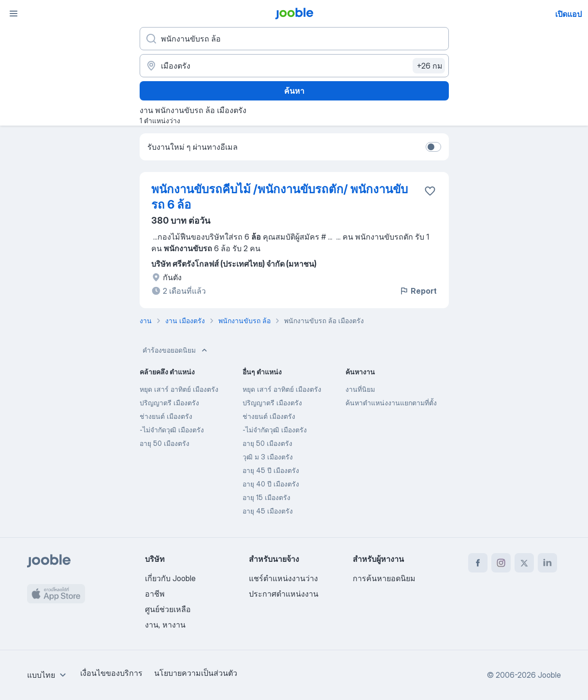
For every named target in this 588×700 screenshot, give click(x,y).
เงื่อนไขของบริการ (111, 673)
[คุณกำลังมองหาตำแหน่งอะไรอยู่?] (294, 39)
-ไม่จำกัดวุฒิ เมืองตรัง (172, 430)
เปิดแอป (568, 14)
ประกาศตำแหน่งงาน (284, 594)
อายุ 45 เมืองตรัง (268, 511)
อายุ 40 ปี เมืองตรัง (271, 484)
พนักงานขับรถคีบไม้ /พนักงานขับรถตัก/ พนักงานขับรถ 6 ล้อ (280, 197)
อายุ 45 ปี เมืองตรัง (271, 470)
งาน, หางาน (165, 625)
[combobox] (48, 675)
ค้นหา (294, 91)
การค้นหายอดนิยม (384, 578)
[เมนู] (14, 14)
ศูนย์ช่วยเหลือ (168, 609)
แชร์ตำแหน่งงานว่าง (283, 578)
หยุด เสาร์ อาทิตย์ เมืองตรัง (179, 389)
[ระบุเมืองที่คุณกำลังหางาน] (294, 66)
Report (418, 291)
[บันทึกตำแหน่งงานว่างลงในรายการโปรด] (430, 191)
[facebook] (478, 563)
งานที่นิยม (360, 389)
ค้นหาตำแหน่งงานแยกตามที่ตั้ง (391, 403)
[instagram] (501, 563)
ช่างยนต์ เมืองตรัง (166, 416)
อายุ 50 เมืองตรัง (165, 443)
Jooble (549, 675)
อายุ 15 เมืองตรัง (266, 497)
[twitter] (524, 563)
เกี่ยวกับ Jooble (170, 578)
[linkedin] (547, 563)
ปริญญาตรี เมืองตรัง (169, 403)
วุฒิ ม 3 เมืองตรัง (268, 457)
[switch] (433, 147)
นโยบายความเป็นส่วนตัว (196, 673)
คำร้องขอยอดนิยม (176, 350)
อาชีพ (155, 594)
